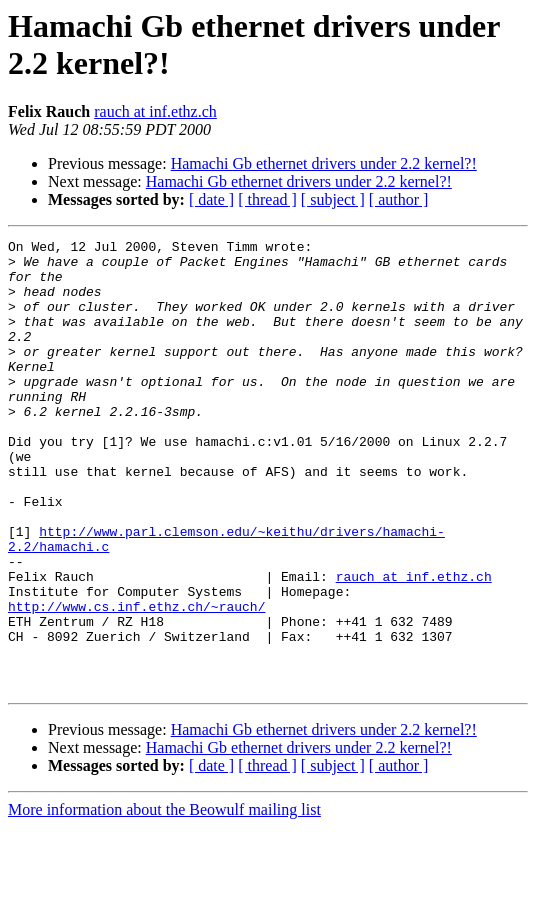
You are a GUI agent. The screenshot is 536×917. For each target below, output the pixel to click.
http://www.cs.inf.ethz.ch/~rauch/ (136, 681)
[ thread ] (267, 199)
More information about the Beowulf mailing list (164, 899)
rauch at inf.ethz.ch (155, 111)
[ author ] (399, 199)
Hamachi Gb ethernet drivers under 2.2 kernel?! (324, 163)
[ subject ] (333, 199)
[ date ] (211, 199)
